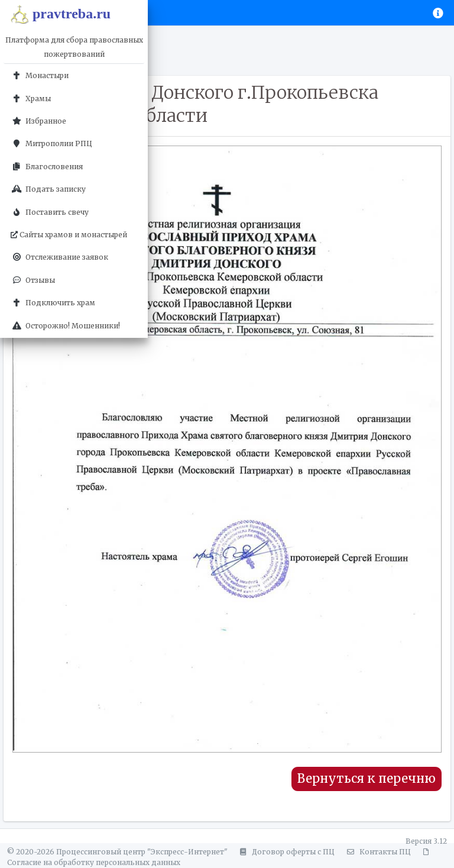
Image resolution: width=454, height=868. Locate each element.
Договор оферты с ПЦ (286, 852)
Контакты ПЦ (377, 852)
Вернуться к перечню (367, 779)
